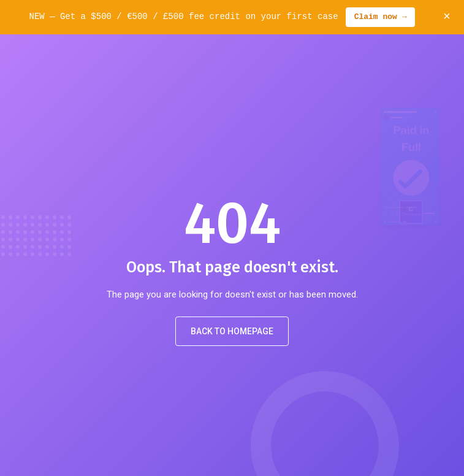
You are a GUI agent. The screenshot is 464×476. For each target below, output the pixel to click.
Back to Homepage (232, 331)
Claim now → (381, 17)
